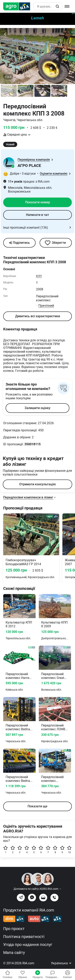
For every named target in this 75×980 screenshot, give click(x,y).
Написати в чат (37, 215)
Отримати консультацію (37, 484)
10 (69, 850)
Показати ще (37, 806)
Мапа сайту (14, 953)
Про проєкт (14, 929)
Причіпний (46, 306)
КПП (39, 276)
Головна (8, 974)
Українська (61, 963)
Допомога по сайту (38, 889)
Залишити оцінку (37, 408)
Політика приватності (24, 937)
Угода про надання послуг (28, 945)
